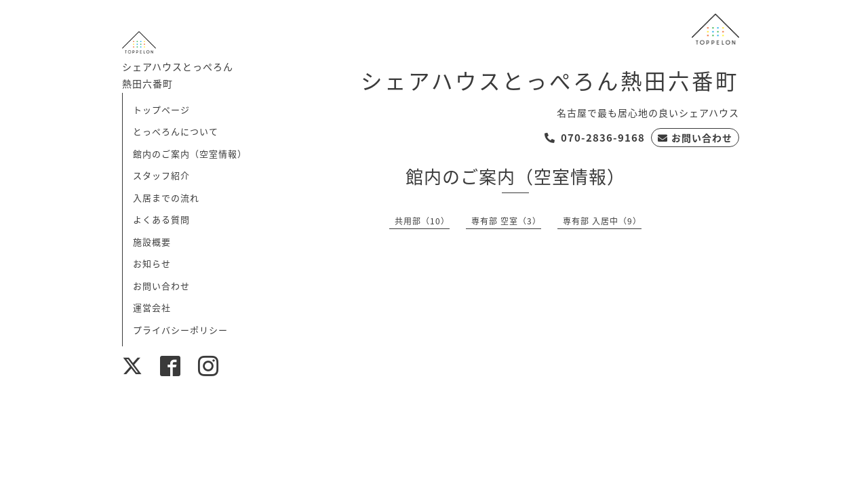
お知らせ (152, 263)
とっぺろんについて (176, 131)
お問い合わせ (161, 286)
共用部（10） (422, 221)
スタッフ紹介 (161, 175)
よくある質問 (161, 219)
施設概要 (152, 242)
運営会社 (152, 307)
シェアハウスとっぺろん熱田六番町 (550, 80)
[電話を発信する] (595, 138)
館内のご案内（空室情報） (190, 154)
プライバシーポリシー (180, 330)
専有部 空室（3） (506, 221)
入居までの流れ (166, 198)
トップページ (161, 109)
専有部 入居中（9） (602, 221)
